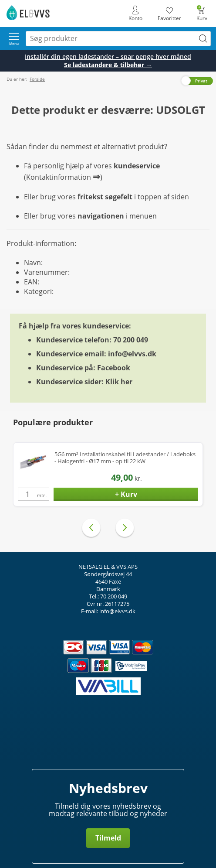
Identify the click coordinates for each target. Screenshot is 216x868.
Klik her (119, 382)
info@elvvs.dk (132, 354)
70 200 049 (131, 340)
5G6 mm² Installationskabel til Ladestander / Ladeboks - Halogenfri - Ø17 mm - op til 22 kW (125, 458)
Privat (201, 81)
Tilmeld (108, 838)
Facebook (114, 368)
